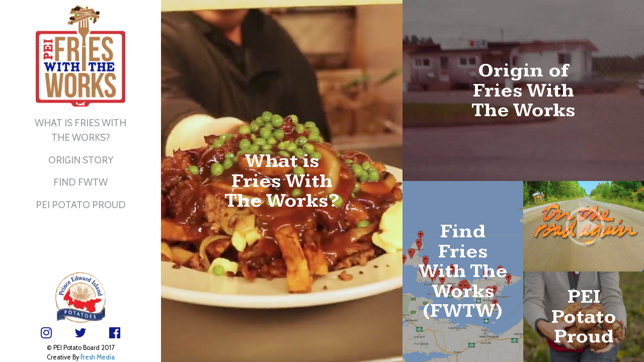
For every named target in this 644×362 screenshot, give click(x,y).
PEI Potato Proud (81, 205)
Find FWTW (80, 182)
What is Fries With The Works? (80, 130)
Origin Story (81, 160)
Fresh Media (98, 357)
